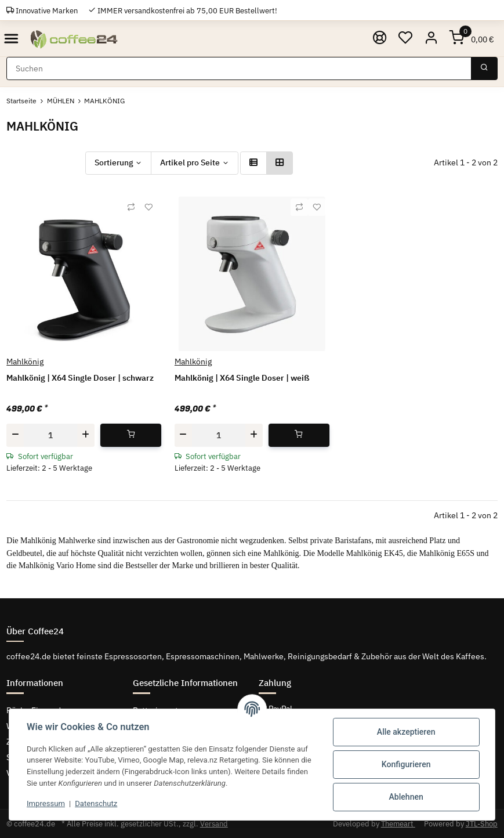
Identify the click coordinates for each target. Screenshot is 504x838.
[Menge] (50, 435)
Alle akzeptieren (406, 732)
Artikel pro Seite (190, 162)
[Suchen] (239, 68)
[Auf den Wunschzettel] (148, 207)
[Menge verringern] (15, 435)
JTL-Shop (482, 824)
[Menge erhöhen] (86, 435)
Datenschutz (96, 803)
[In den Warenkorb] (131, 435)
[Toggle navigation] (11, 39)
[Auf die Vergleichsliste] (131, 207)
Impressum (46, 803)
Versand (214, 824)
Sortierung (114, 162)
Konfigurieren (406, 764)
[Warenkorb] (472, 39)
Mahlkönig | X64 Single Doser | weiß (242, 378)
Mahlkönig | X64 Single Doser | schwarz (80, 378)
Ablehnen (406, 797)
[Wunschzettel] (406, 39)
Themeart (398, 824)
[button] (431, 39)
